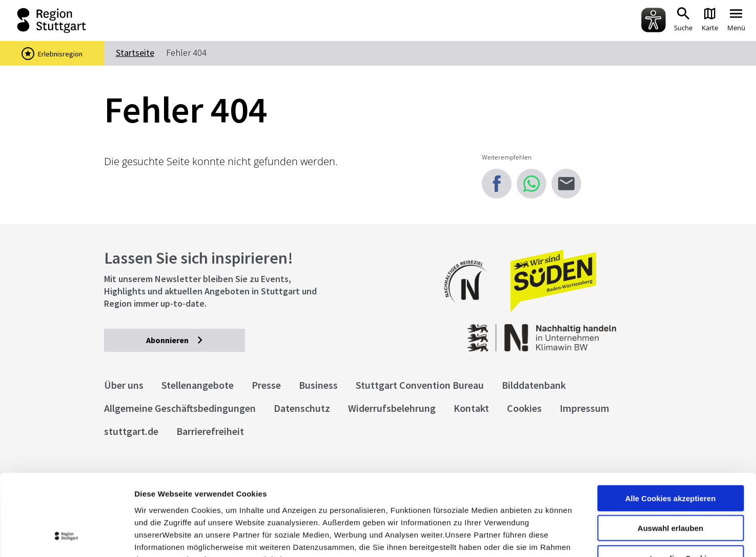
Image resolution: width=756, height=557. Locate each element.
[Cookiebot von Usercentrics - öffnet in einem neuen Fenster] (66, 537)
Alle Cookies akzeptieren (671, 422)
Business (318, 385)
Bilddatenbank (534, 385)
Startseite (135, 53)
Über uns (124, 385)
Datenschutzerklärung (228, 495)
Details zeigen (545, 537)
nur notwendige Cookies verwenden (670, 486)
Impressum (156, 495)
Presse (266, 385)
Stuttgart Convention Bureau (420, 385)
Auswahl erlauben (670, 452)
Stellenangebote (198, 385)
